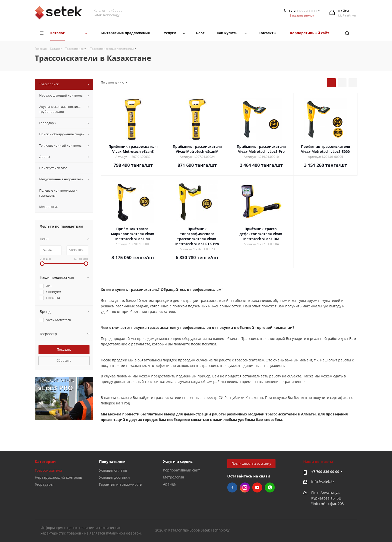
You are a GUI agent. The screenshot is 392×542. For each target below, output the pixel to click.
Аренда (169, 484)
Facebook (232, 487)
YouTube (257, 487)
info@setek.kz (323, 482)
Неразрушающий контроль (58, 477)
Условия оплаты (113, 470)
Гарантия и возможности (121, 484)
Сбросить (64, 360)
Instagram (245, 487)
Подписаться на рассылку (251, 463)
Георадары (44, 484)
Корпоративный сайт (181, 470)
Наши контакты (318, 462)
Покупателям (112, 461)
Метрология (173, 477)
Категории (45, 461)
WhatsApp (270, 487)
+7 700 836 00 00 (302, 11)
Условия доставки (114, 477)
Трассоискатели (48, 470)
